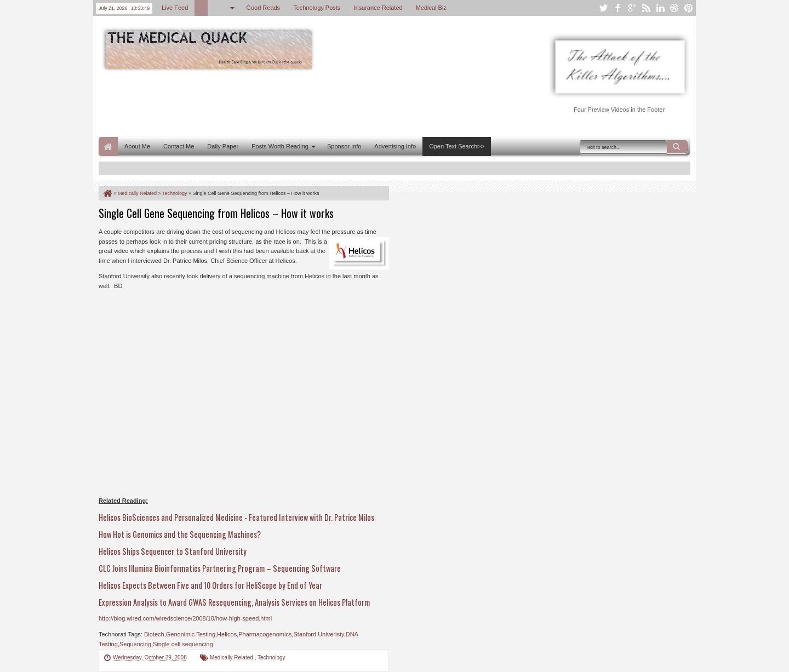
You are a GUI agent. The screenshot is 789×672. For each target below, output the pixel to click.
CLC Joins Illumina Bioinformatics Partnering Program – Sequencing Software (220, 568)
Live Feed (175, 8)
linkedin (660, 8)
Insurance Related (378, 8)
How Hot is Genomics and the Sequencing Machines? (180, 534)
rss (646, 8)
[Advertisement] (298, 103)
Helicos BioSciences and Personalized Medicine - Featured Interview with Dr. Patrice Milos (236, 517)
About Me (137, 146)
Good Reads (263, 8)
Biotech (154, 634)
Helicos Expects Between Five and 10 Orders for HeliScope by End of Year (210, 585)
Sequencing (135, 644)
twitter (603, 8)
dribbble (674, 8)
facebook (618, 8)
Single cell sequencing (183, 644)
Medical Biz (431, 8)
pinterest (689, 8)
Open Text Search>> (457, 146)
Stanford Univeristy (319, 634)
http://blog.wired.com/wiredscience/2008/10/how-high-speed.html (185, 618)
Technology (271, 657)
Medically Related (232, 657)
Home (108, 147)
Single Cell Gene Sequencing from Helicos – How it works (216, 213)
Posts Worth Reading (280, 146)
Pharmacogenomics (265, 634)
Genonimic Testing (191, 634)
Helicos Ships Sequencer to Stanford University (173, 551)
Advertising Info (395, 146)
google (632, 8)
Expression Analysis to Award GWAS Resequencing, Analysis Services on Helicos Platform (234, 602)
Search (677, 147)
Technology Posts (317, 8)
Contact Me (179, 146)
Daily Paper (223, 146)
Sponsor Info (344, 146)
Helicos (227, 634)
